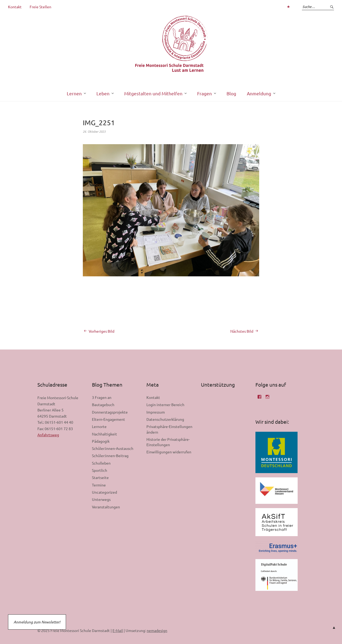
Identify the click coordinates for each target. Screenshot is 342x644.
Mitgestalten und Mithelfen (153, 93)
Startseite (100, 477)
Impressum (156, 412)
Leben (103, 93)
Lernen (74, 93)
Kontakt (15, 7)
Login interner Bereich (165, 405)
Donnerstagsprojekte (110, 412)
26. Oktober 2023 (94, 131)
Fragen (205, 93)
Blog (231, 93)
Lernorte (99, 426)
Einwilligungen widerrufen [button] (169, 452)
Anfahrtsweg (48, 435)
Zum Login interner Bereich (288, 7)
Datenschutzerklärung (165, 419)
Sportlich (100, 470)
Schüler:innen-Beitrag (110, 455)
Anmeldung (259, 93)
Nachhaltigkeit (104, 434)
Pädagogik (101, 441)
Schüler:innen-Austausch (113, 448)
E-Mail (118, 630)
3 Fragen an (102, 397)
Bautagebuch (103, 405)
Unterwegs (101, 499)
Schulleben (101, 463)
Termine (99, 485)
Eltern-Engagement (108, 419)
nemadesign (157, 630)
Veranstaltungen (106, 507)
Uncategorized (104, 492)
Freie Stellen (40, 7)
